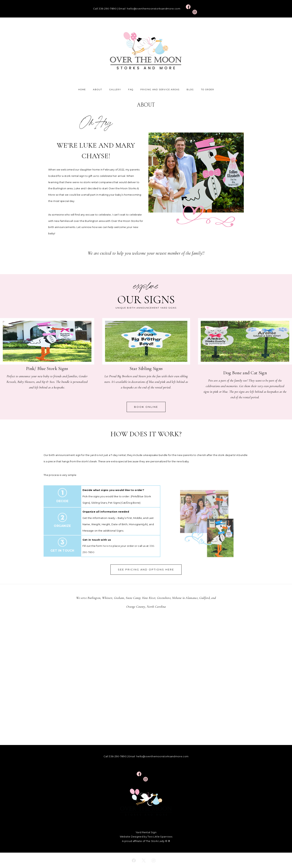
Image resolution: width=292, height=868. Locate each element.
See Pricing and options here (146, 569)
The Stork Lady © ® (158, 841)
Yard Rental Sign (146, 832)
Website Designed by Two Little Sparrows (146, 837)
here (106, 546)
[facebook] (134, 860)
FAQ (131, 90)
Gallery (115, 90)
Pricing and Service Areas (160, 90)
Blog (190, 90)
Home (82, 90)
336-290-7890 (108, 9)
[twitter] (144, 860)
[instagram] (153, 860)
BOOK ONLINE (146, 407)
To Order (208, 90)
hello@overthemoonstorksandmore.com (154, 9)
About (98, 90)
